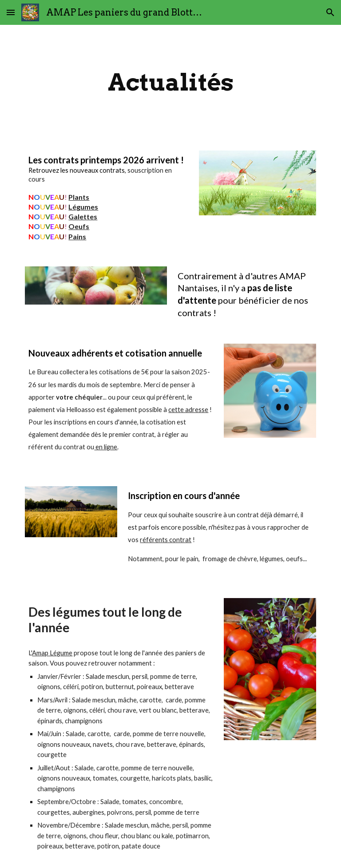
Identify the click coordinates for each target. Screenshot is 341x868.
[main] (170, 82)
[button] (11, 12)
